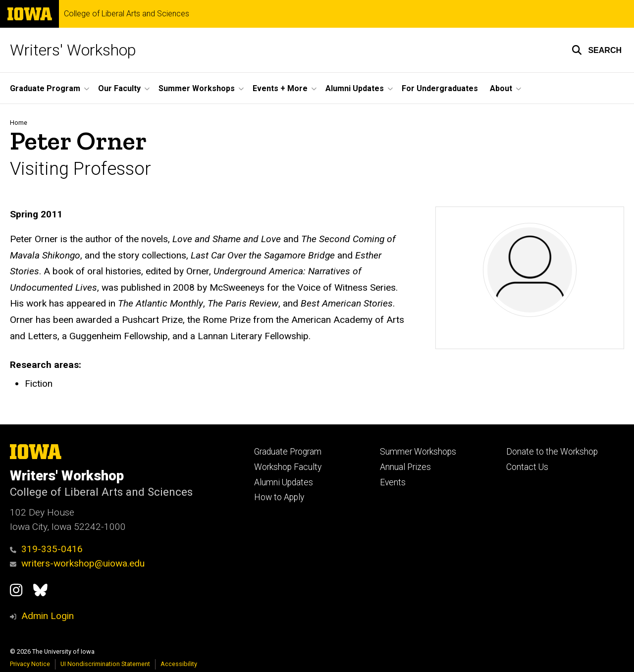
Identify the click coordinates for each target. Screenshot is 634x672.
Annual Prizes (405, 467)
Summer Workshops (418, 452)
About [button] (501, 88)
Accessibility (179, 664)
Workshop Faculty (288, 467)
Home (19, 123)
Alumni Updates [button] (355, 88)
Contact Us (527, 467)
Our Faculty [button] (119, 88)
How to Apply (279, 497)
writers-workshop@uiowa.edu (77, 563)
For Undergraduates (440, 88)
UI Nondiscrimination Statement (105, 664)
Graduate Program (288, 452)
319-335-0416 (46, 549)
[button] (597, 50)
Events (393, 482)
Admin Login (48, 616)
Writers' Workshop (73, 50)
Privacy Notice (30, 664)
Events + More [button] (280, 88)
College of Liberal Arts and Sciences (127, 14)
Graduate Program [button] (45, 88)
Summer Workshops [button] (197, 88)
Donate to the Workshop (552, 452)
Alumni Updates (284, 482)
